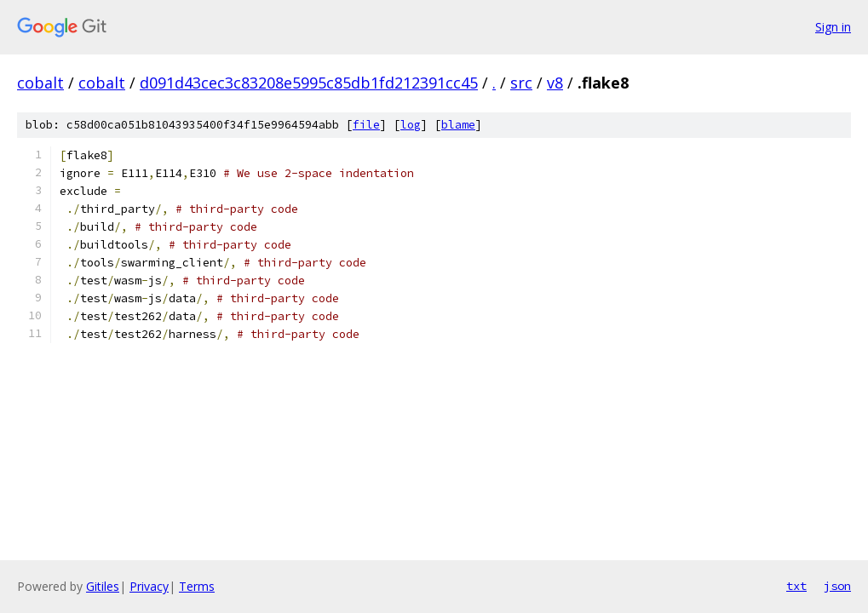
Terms (197, 586)
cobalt (40, 83)
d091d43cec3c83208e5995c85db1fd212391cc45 (309, 83)
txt (796, 586)
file (366, 125)
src (521, 83)
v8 (555, 83)
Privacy (149, 586)
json (837, 586)
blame (458, 125)
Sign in (833, 27)
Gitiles (103, 586)
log (411, 125)
